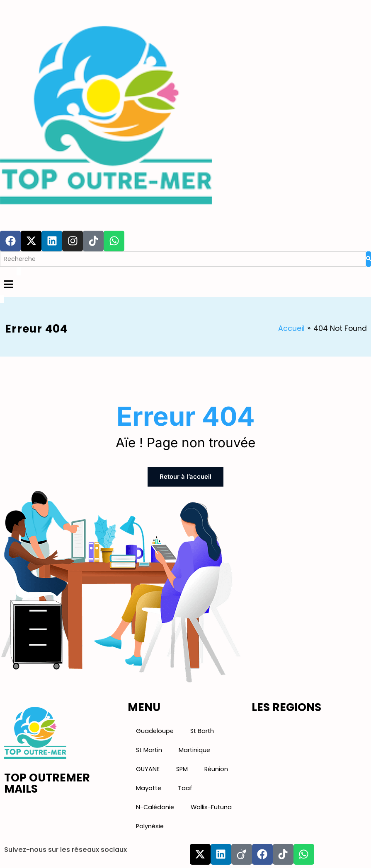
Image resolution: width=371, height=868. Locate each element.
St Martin (149, 749)
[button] (185, 285)
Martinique (194, 749)
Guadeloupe (154, 730)
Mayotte (148, 787)
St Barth (200, 730)
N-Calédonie (154, 806)
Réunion (215, 768)
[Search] (183, 259)
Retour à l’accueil (186, 476)
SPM (181, 768)
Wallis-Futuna (209, 806)
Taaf (184, 787)
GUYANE (147, 768)
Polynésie (149, 825)
